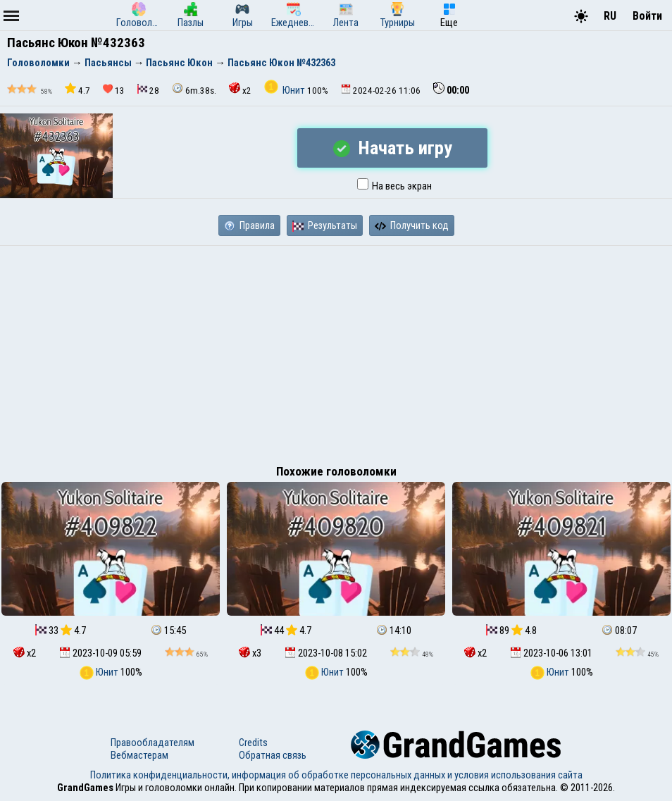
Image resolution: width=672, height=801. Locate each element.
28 (148, 90)
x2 (240, 89)
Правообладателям (153, 743)
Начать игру (393, 148)
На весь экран (394, 186)
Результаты (325, 225)
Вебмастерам (139, 755)
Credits (253, 743)
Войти (647, 16)
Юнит (286, 90)
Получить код (412, 225)
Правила (249, 225)
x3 (250, 653)
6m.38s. (194, 89)
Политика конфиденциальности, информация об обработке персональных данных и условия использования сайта (336, 775)
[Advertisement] (336, 352)
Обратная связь (273, 755)
